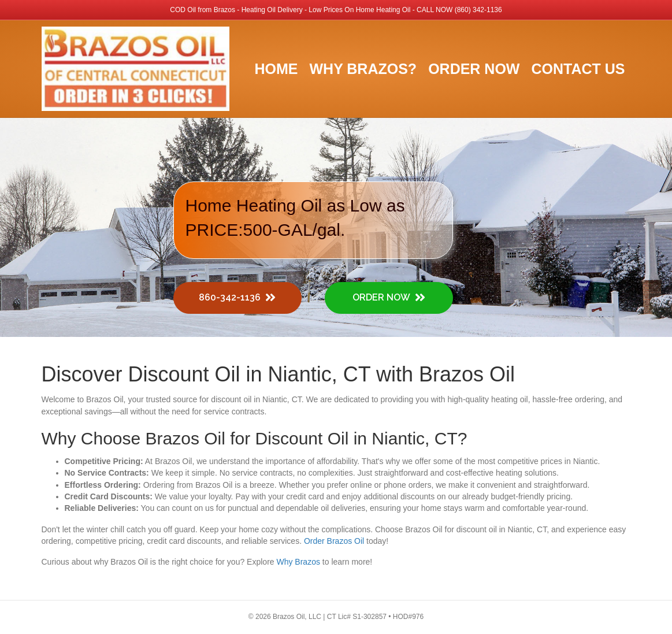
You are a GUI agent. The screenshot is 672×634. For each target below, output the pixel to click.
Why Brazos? (363, 69)
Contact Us (578, 69)
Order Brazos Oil (334, 541)
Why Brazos (298, 562)
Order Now (474, 69)
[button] (237, 298)
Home (276, 69)
